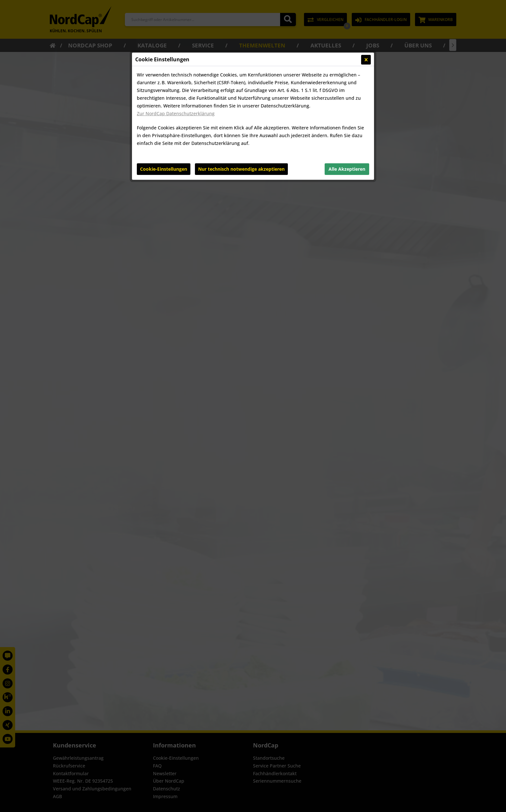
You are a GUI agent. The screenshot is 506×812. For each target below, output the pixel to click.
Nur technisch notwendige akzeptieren (241, 169)
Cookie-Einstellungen (164, 169)
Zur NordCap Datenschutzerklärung (176, 113)
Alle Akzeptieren (347, 169)
